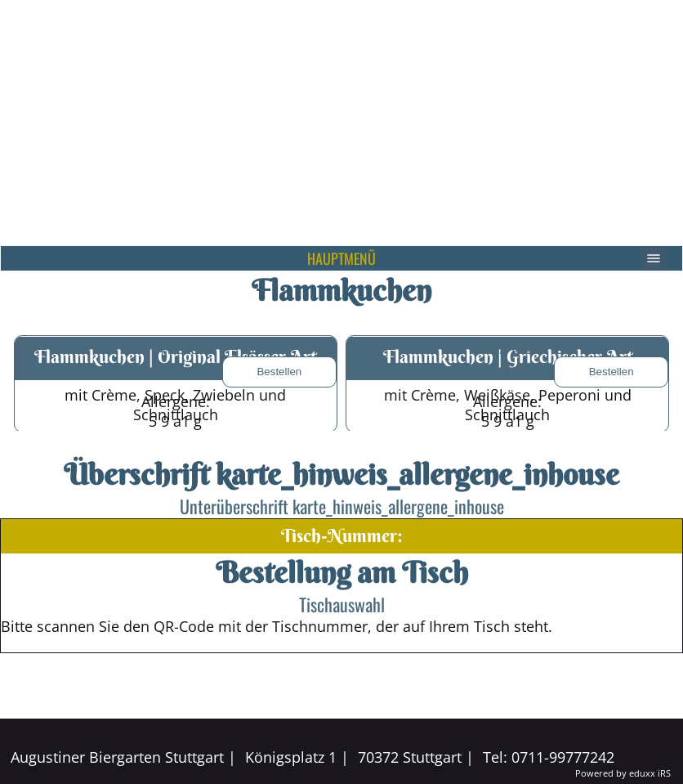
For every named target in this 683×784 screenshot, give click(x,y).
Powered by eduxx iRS (623, 773)
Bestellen (279, 372)
